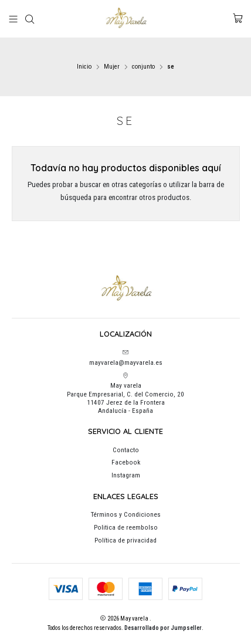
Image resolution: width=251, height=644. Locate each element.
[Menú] (13, 19)
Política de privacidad (126, 540)
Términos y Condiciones (126, 514)
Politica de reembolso (126, 527)
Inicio (84, 67)
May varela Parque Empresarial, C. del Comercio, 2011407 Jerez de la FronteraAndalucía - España (126, 394)
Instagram (126, 475)
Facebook (126, 462)
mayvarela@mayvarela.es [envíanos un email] (126, 358)
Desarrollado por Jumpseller (163, 628)
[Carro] (238, 19)
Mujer (112, 67)
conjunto (143, 67)
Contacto (126, 450)
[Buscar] (30, 19)
